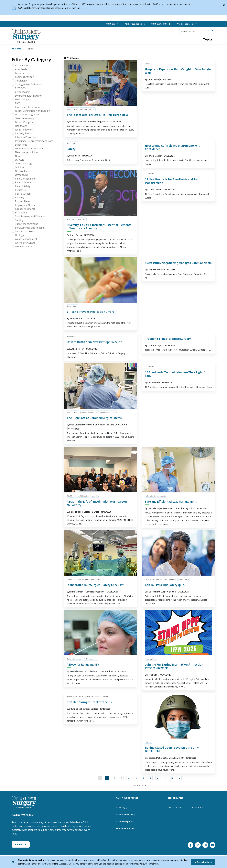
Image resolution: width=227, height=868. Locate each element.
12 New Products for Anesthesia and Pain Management (172, 181)
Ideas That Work (24, 130)
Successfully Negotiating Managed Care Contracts (178, 263)
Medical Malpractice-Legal (29, 148)
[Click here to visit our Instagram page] (205, 848)
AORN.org (113, 24)
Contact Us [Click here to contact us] (21, 847)
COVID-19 (20, 88)
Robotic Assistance (25, 209)
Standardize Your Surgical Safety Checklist (95, 585)
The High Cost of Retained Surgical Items (94, 418)
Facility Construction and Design (33, 111)
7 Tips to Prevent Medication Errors (90, 312)
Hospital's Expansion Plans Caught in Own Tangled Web (179, 71)
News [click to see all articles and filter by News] (148, 64)
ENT (17, 103)
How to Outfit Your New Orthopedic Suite (94, 342)
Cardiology (21, 81)
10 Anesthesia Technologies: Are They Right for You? (176, 374)
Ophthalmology (24, 164)
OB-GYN (20, 160)
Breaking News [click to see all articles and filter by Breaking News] (151, 659)
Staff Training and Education (31, 216)
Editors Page (22, 99)
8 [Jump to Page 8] (165, 779)
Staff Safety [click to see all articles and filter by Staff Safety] (150, 579)
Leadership (21, 145)
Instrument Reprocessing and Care (34, 141)
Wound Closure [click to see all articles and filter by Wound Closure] (73, 109)
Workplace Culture (25, 243)
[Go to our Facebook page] (190, 848)
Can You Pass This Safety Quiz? (165, 585)
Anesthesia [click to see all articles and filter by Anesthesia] (150, 174)
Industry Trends (24, 133)
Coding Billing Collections (29, 84)
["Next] (195, 780)
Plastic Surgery (23, 194)
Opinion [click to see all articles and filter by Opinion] (148, 742)
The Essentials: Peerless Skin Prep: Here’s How (97, 115)
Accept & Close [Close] (203, 862)
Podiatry (20, 197)
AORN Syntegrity (161, 24)
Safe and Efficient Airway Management (171, 501)
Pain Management (25, 179)
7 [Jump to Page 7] (155, 779)
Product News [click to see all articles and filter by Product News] (72, 696)
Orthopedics (22, 175)
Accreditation (22, 66)
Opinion (19, 167)
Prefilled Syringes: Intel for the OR (90, 702)
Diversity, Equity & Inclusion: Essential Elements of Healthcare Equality (99, 227)
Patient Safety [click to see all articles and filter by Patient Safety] (72, 143)
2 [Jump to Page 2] (104, 779)
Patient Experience (25, 182)
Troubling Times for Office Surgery (168, 339)
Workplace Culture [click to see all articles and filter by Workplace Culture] (87, 412)
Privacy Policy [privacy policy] (139, 864)
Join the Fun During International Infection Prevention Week (174, 666)
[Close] (224, 5)
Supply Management (26, 224)
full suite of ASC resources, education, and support (167, 4)
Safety (71, 149)
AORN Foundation (135, 24)
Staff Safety (21, 213)
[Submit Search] (213, 31)
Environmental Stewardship (30, 107)
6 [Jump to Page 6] (145, 779)
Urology (19, 235)
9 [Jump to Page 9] (175, 779)
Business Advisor (24, 77)
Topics (208, 39)
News (18, 156)
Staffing (19, 220)
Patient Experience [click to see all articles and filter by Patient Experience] (74, 659)
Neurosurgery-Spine (26, 152)
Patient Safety (23, 186)
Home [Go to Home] (17, 49)
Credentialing (22, 92)
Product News (23, 201)
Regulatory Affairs (25, 205)
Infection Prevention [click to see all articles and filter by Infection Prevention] (88, 109)
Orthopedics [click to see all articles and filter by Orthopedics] (72, 336)
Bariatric (20, 73)
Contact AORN (175, 810)
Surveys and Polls (25, 231)
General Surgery (24, 122)
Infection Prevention (26, 137)
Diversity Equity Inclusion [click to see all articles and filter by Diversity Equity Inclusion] (77, 219)
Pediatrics (20, 190)
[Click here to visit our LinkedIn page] (198, 848)
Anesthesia (21, 69)
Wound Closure (23, 247)
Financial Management (27, 115)
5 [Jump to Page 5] (135, 779)
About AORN (197, 810)
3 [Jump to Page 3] (114, 779)
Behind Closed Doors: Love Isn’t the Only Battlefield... (172, 749)
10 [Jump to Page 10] (185, 779)
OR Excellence (22, 171)
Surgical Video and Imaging (30, 228)
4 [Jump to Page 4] (124, 779)
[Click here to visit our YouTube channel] (213, 848)
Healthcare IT (22, 126)
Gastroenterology (25, 118)
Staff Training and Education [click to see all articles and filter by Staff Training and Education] (106, 412)
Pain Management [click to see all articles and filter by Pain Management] (101, 696)
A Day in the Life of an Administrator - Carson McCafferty (97, 503)
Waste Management (26, 239)
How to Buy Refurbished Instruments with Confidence (173, 147)
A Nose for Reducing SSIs (83, 664)
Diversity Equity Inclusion (29, 96)
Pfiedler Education (187, 24)
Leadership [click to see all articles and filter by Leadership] (95, 496)
